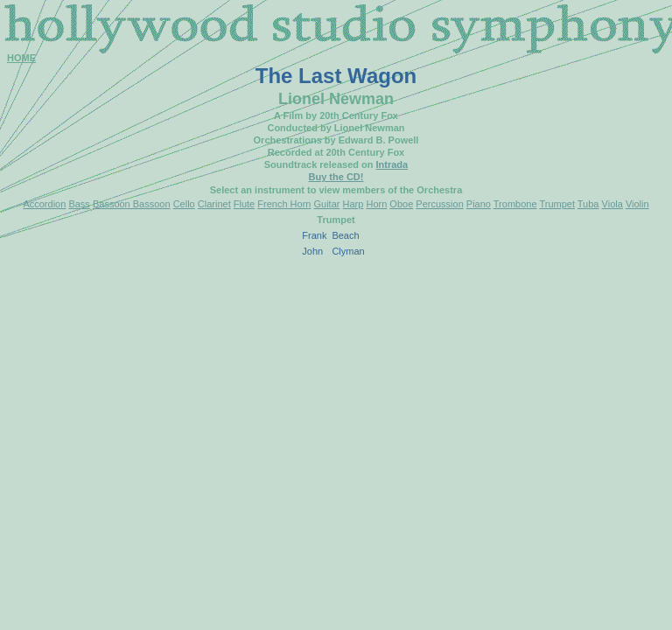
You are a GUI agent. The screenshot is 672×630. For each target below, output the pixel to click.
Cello (184, 204)
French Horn (284, 204)
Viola (612, 204)
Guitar (327, 204)
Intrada (392, 164)
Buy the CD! (336, 177)
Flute (244, 204)
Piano (479, 204)
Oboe (401, 204)
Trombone (515, 204)
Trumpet (557, 204)
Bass (79, 204)
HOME (21, 58)
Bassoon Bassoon (132, 204)
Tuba (588, 204)
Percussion (439, 204)
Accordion (44, 204)
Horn (376, 204)
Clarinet (214, 204)
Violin (637, 204)
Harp (353, 204)
